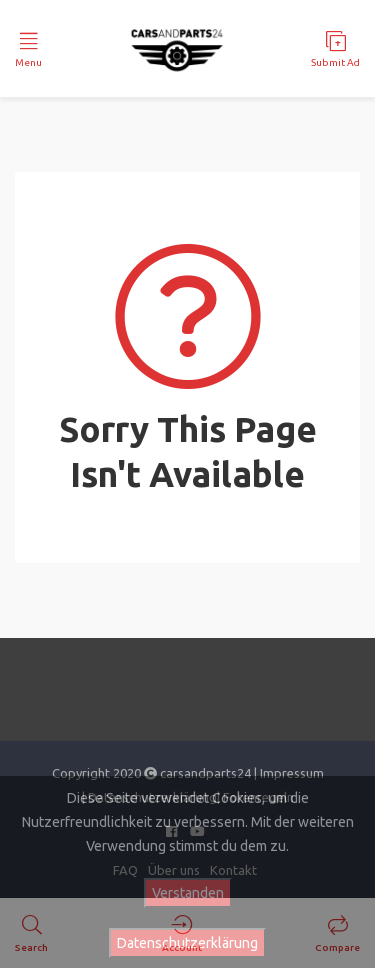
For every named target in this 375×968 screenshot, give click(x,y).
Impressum (292, 773)
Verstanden (188, 893)
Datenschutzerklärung (187, 943)
